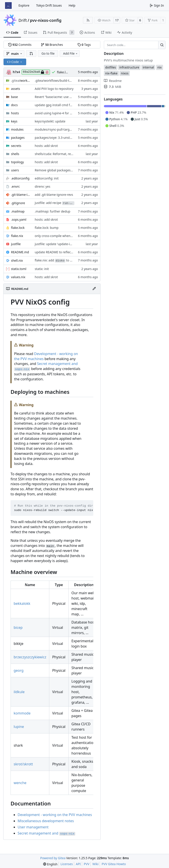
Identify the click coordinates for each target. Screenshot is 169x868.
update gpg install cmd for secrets (59, 105)
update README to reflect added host (62, 252)
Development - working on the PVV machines (55, 815)
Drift (23, 20)
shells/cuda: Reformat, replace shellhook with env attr (74, 154)
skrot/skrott (23, 764)
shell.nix (17, 260)
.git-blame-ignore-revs (21, 195)
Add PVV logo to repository (54, 89)
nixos (125, 73)
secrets (16, 146)
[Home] (8, 6)
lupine (19, 727)
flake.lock (18, 228)
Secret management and (46, 833)
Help (72, 5)
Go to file (48, 53)
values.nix (18, 277)
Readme (113, 81)
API (78, 864)
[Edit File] (94, 289)
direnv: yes (43, 186)
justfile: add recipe (55, 203)
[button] (31, 54)
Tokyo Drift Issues (49, 5)
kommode (22, 713)
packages (18, 138)
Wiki (96, 864)
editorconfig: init (47, 178)
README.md (20, 252)
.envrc (15, 186)
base (14, 97)
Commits (20, 45)
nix (160, 67)
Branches (52, 45)
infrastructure (129, 67)
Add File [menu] (71, 53)
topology (17, 162)
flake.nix (17, 236)
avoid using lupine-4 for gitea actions (62, 113)
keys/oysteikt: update (50, 121)
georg (19, 670)
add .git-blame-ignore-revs (54, 195)
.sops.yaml (19, 219)
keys (14, 121)
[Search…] (162, 45)
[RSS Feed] (88, 20)
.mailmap (18, 211)
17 (117, 20)
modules (17, 129)
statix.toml (19, 269)
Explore (24, 5)
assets (16, 89)
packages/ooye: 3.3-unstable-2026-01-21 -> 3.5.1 (70, 138)
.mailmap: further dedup (53, 211)
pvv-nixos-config (46, 20)
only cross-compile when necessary (60, 236)
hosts (15, 113)
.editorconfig (20, 178)
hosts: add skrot (46, 146)
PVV (87, 864)
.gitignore (18, 203)
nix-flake (111, 73)
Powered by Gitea (53, 858)
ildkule (19, 692)
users (15, 170)
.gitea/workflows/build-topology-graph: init (66, 81)
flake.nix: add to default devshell (64, 260)
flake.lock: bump (47, 228)
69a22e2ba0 (36, 72)
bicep (18, 627)
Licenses (67, 864)
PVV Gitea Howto (114, 864)
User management (33, 827)
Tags (84, 45)
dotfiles (111, 67)
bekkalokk (22, 603)
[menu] (50, 864)
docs (14, 105)
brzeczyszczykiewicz (30, 657)
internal (148, 67)
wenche (20, 783)
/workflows (21, 81)
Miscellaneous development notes (46, 821)
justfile (16, 244)
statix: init (42, 269)
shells (15, 154)
